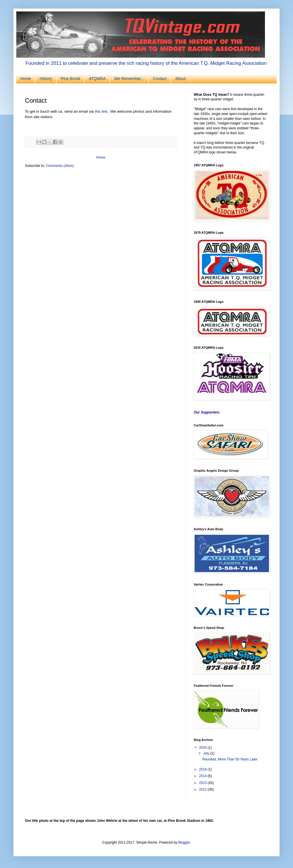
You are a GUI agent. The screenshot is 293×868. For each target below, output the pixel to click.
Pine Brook (70, 79)
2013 (203, 783)
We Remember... (129, 79)
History (46, 79)
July (207, 753)
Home (26, 79)
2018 (203, 769)
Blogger (184, 842)
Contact (160, 79)
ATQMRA (97, 79)
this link (101, 111)
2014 (203, 776)
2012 (203, 789)
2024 (203, 748)
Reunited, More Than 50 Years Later (230, 759)
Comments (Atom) (60, 166)
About (180, 79)
